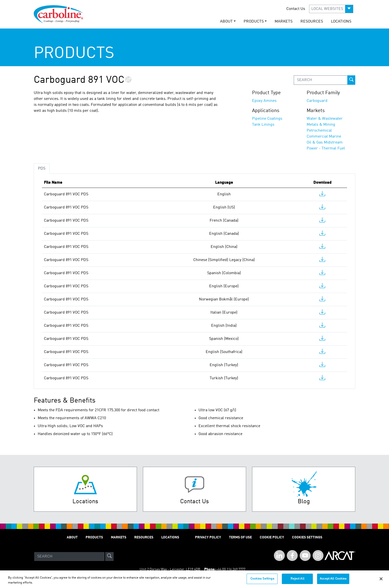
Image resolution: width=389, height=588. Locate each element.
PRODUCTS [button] (254, 22)
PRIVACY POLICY (208, 537)
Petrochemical (319, 131)
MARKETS (284, 22)
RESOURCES (312, 22)
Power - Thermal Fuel (326, 148)
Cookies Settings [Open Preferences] (307, 537)
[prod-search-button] (351, 80)
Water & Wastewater (325, 119)
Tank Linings (263, 125)
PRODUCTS (94, 537)
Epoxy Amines (264, 101)
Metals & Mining (321, 125)
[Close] (381, 581)
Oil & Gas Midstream (325, 143)
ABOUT (72, 537)
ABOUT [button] (226, 22)
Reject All (297, 581)
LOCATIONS (341, 22)
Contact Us (296, 9)
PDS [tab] (42, 169)
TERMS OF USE (240, 537)
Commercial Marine (324, 137)
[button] (331, 9)
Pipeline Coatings (267, 119)
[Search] (69, 557)
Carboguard (317, 101)
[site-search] (109, 557)
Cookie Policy (272, 537)
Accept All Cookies (333, 581)
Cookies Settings (262, 581)
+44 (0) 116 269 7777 (231, 569)
